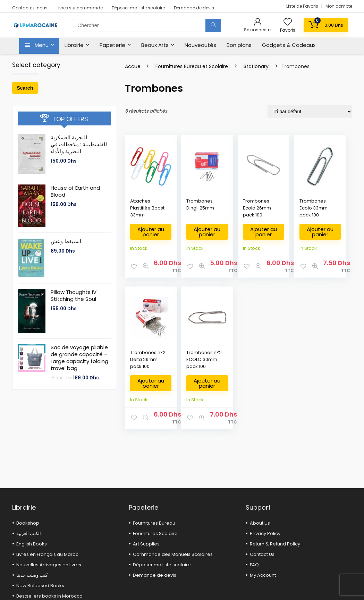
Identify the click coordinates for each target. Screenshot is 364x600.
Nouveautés (200, 45)
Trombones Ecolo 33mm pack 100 (281, 211)
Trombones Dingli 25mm (188, 208)
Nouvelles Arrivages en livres (49, 565)
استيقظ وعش (66, 241)
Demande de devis (194, 8)
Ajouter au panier (146, 234)
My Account (263, 575)
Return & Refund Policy (275, 544)
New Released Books (40, 586)
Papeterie (112, 45)
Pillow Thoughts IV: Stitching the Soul (74, 295)
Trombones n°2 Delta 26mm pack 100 (328, 211)
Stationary (256, 66)
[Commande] (310, 112)
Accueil (134, 66)
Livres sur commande (80, 8)
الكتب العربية (29, 533)
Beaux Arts (155, 45)
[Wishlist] (288, 22)
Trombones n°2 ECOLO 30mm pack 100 (142, 372)
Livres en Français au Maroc (47, 554)
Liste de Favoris (303, 6)
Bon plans (239, 45)
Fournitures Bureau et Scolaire (192, 66)
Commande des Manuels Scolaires (173, 554)
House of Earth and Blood (75, 191)
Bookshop (28, 523)
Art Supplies (146, 544)
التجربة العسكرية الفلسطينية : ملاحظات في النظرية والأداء (79, 144)
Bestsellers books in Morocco (49, 596)
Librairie (74, 45)
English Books (32, 544)
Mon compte (339, 6)
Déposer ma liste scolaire (138, 8)
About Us (260, 523)
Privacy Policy (265, 533)
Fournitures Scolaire (155, 533)
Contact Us (262, 554)
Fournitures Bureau (154, 523)
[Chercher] (213, 25)
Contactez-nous (30, 8)
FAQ (254, 565)
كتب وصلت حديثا (32, 575)
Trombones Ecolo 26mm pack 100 (235, 211)
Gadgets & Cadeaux (289, 45)
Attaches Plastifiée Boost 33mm (140, 211)
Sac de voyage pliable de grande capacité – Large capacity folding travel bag (79, 358)
